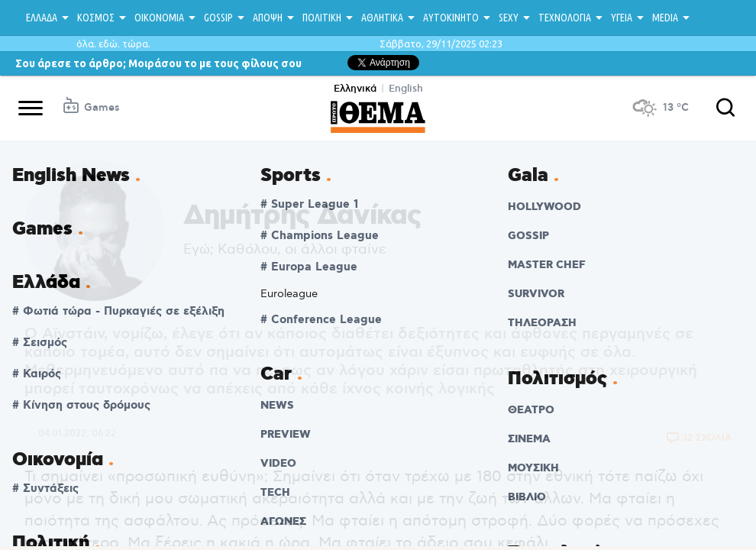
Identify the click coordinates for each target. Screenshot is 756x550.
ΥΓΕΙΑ (622, 18)
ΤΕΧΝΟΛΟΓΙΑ (565, 18)
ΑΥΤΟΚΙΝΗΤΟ (451, 18)
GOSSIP (218, 18)
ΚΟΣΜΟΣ (96, 18)
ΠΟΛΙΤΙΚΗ (322, 18)
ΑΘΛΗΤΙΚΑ (382, 18)
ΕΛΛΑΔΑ (42, 18)
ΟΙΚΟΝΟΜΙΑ (159, 18)
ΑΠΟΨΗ (268, 18)
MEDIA (665, 18)
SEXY (509, 18)
